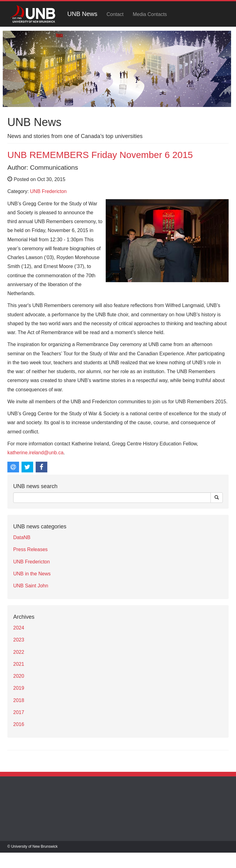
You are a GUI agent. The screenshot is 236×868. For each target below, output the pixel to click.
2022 (19, 652)
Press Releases (30, 549)
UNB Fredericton (48, 191)
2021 (19, 664)
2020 (19, 676)
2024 (19, 628)
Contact (115, 14)
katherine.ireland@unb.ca (35, 453)
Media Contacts (150, 14)
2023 (19, 640)
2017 (19, 712)
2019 (19, 688)
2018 (19, 700)
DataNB (22, 537)
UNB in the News (32, 574)
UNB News (82, 14)
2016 (19, 724)
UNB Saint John (31, 586)
